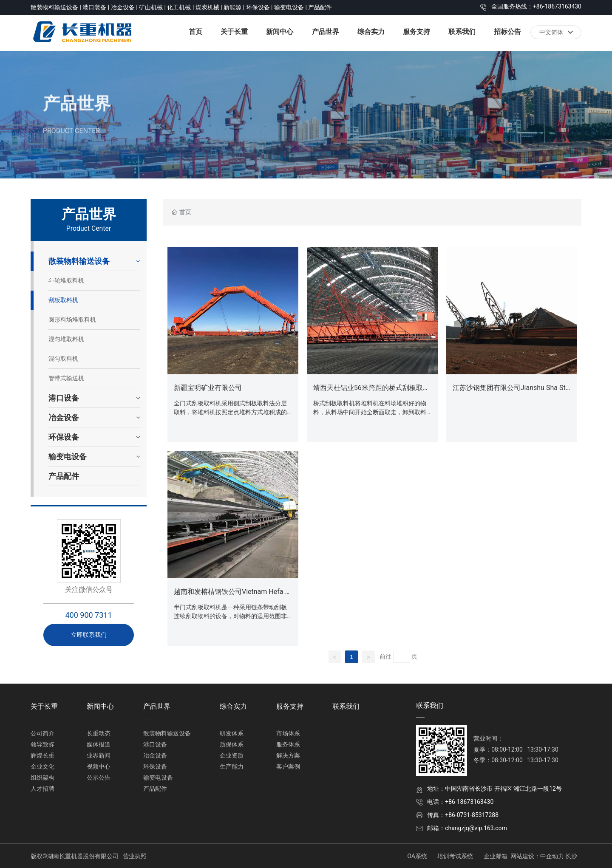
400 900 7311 (88, 615)
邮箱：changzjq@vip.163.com (467, 828)
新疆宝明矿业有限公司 (208, 388)
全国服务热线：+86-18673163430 (536, 6)
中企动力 (552, 856)
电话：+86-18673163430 (460, 802)
